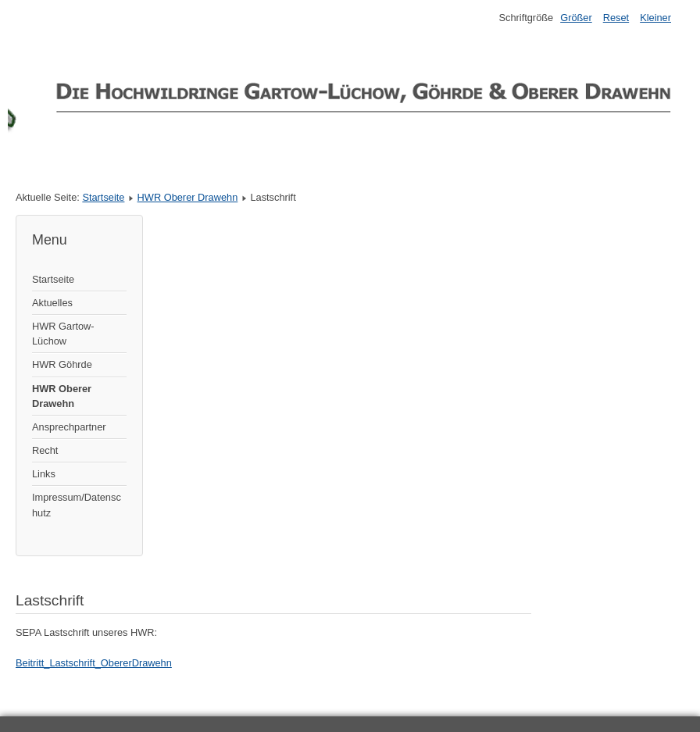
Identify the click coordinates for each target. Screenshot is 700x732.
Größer (576, 18)
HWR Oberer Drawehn (188, 197)
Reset (616, 18)
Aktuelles (52, 303)
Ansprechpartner (69, 427)
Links (44, 474)
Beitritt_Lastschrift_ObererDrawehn (94, 663)
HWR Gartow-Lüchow (63, 334)
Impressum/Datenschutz (77, 505)
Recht (45, 450)
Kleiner (655, 18)
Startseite (103, 197)
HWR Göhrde (62, 364)
